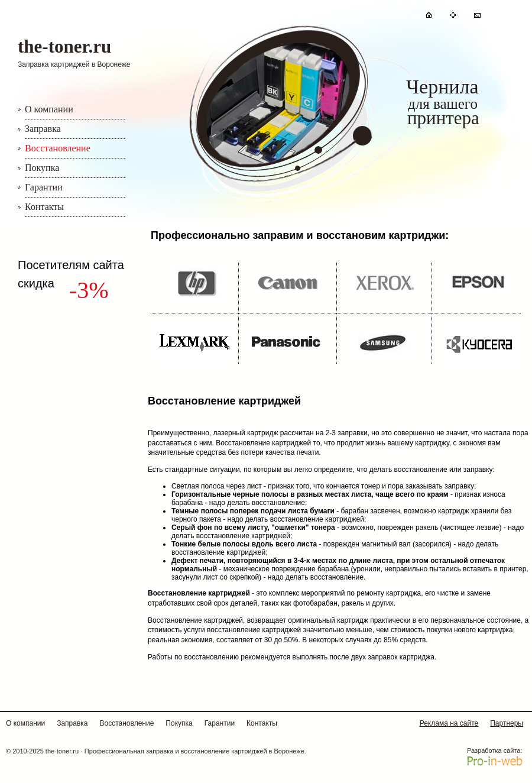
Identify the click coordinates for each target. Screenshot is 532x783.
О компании (49, 109)
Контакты (44, 207)
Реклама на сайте (449, 723)
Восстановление (58, 148)
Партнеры (507, 723)
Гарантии (44, 187)
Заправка (43, 129)
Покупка (42, 168)
